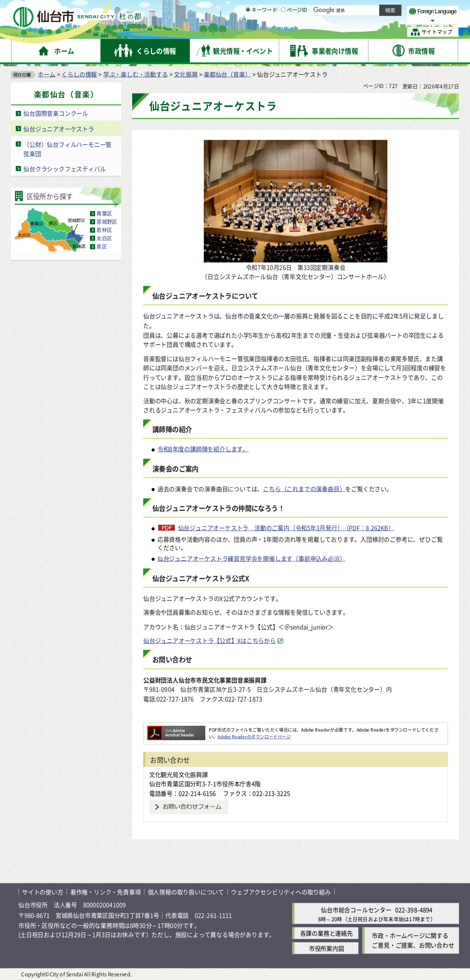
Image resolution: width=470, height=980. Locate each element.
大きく (353, 20)
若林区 (104, 230)
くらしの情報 (79, 74)
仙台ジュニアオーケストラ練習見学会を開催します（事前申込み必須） (252, 558)
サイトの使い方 (43, 891)
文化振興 (186, 74)
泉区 (101, 246)
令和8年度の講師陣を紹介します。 (203, 449)
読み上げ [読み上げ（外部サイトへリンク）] (302, 9)
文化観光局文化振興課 (179, 774)
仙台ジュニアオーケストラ (59, 128)
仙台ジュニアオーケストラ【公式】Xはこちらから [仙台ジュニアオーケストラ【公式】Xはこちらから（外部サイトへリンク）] (210, 640)
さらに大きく (383, 20)
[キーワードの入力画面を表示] (248, 32)
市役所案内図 (327, 948)
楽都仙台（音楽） (227, 74)
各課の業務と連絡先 (327, 933)
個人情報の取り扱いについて (186, 891)
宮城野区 (107, 221)
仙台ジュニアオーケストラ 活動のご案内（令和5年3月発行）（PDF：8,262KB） (286, 528)
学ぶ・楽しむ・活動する (136, 74)
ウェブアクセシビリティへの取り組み (281, 891)
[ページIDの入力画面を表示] (283, 32)
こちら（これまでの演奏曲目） (304, 488)
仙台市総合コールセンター (356, 910)
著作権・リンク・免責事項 (106, 891)
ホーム (46, 74)
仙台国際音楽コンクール (56, 113)
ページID (294, 32)
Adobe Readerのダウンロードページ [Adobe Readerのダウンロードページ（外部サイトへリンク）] (254, 736)
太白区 (104, 238)
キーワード (261, 32)
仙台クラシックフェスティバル (64, 168)
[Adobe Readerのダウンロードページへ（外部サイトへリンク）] (176, 729)
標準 (367, 10)
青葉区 (104, 213)
